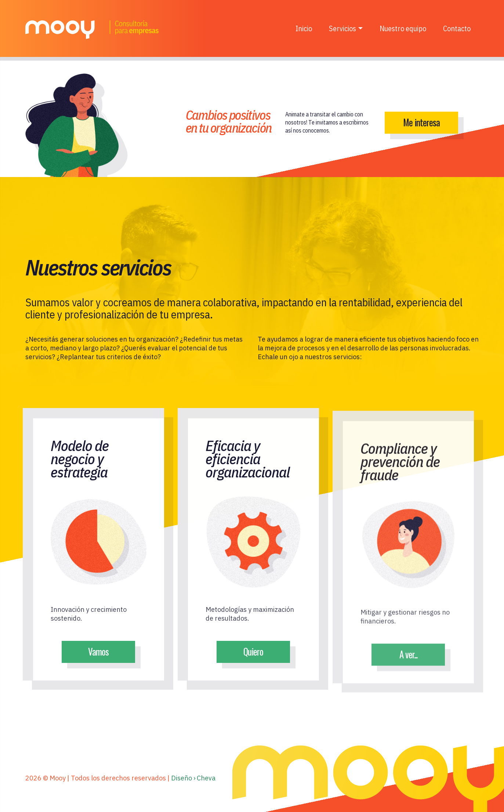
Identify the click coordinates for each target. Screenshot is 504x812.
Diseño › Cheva (193, 778)
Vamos (99, 651)
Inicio (304, 28)
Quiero (254, 656)
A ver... (408, 663)
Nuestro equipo (403, 28)
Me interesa (421, 122)
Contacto (457, 28)
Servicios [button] (342, 28)
